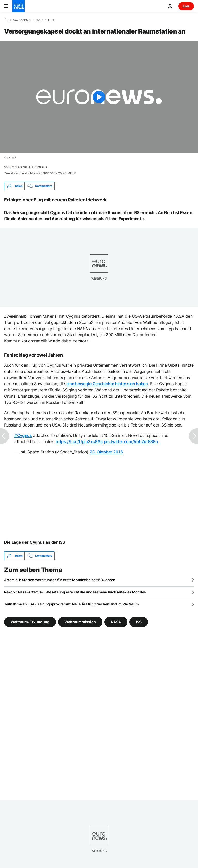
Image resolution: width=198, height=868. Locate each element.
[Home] (6, 20)
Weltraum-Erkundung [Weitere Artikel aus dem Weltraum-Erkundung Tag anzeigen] (30, 622)
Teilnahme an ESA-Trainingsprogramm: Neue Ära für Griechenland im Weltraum (72, 604)
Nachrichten (22, 20)
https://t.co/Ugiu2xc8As (79, 441)
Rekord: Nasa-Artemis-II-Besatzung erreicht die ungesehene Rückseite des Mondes (75, 592)
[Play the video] (99, 97)
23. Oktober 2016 (106, 452)
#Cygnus (23, 435)
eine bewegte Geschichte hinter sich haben (107, 384)
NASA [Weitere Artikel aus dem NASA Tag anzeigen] (116, 622)
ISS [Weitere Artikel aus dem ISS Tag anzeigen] (139, 622)
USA (51, 20)
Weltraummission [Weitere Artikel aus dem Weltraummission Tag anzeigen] (80, 622)
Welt (39, 20)
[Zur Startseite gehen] (19, 6)
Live (186, 6)
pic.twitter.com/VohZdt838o (131, 441)
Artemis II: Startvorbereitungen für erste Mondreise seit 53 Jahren (60, 580)
